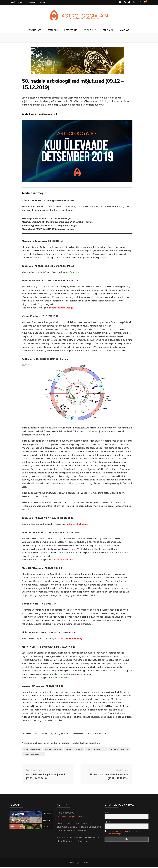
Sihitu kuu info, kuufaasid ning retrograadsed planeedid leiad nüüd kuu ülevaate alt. (66, 733)
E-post (107, 823)
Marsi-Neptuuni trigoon (53, 749)
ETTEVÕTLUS (71, 30)
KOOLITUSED (90, 30)
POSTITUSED (35, 30)
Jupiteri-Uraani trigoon (32, 749)
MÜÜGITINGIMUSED (19, 2)
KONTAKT (125, 30)
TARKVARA (108, 30)
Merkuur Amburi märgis (74, 749)
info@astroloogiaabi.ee (69, 817)
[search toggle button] (141, 2)
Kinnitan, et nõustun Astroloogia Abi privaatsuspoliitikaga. (121, 834)
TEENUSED (53, 30)
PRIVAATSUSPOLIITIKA (37, 2)
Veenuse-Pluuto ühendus (119, 749)
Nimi (106, 813)
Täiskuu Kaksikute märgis (96, 749)
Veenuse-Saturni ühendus (33, 754)
